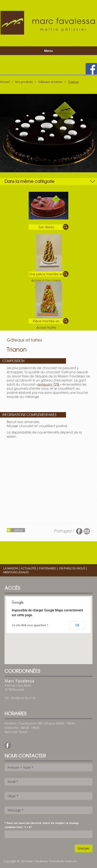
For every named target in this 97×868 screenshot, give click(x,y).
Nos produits (24, 82)
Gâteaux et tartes (50, 82)
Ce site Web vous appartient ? (30, 625)
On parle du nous (72, 568)
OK (77, 625)
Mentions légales (16, 572)
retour (18, 530)
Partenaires (48, 568)
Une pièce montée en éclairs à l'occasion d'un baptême (46, 274)
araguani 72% (48, 384)
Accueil (5, 82)
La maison (11, 568)
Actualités (28, 568)
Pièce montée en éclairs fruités (46, 321)
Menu (48, 51)
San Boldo (46, 227)
